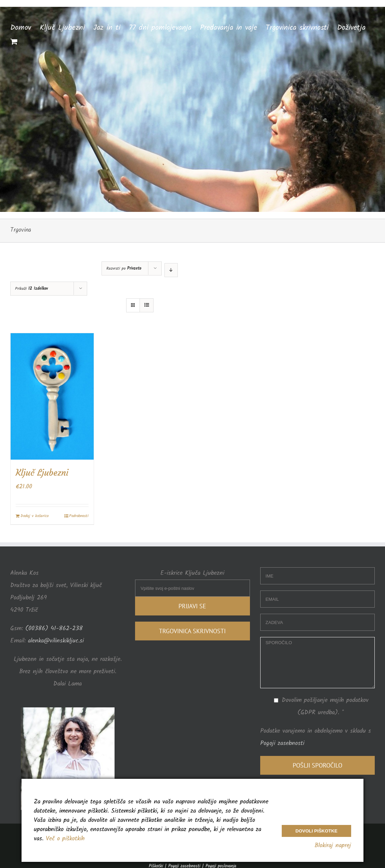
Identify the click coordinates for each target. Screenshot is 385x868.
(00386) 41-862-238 (53, 629)
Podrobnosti (79, 516)
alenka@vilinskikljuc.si (56, 641)
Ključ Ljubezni (42, 473)
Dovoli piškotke (316, 831)
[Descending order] (171, 270)
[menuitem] (25, 27)
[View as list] (147, 305)
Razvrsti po (124, 268)
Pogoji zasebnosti (282, 743)
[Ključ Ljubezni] (52, 396)
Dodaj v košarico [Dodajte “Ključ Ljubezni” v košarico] (35, 516)
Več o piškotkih (65, 839)
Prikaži (31, 289)
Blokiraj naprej (333, 846)
